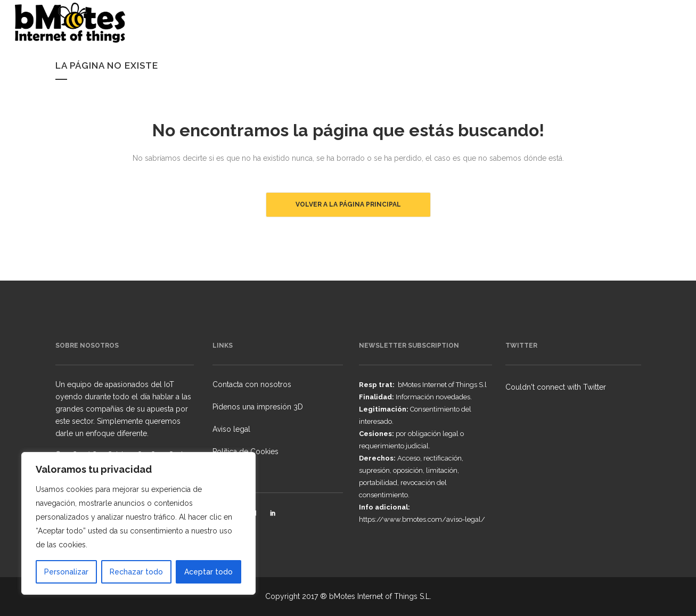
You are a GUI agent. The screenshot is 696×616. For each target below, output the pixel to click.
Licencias (228, 474)
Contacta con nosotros (252, 384)
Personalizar (66, 572)
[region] (138, 523)
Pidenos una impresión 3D (258, 407)
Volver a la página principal (348, 204)
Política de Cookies (245, 451)
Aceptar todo (208, 572)
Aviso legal (231, 429)
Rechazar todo (136, 572)
